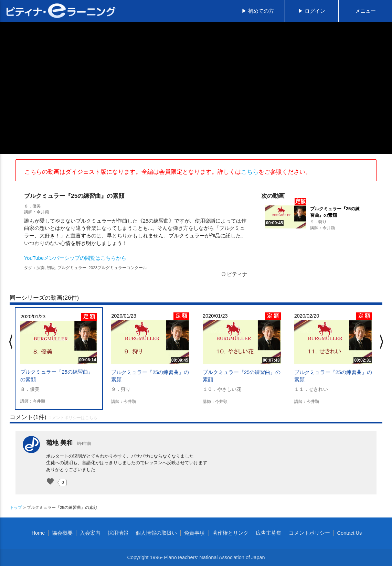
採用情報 (118, 533)
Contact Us (350, 533)
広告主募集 (269, 533)
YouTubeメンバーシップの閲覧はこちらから (75, 258)
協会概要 (62, 533)
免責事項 (194, 533)
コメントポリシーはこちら (73, 418)
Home (38, 533)
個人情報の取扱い (156, 533)
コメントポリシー (309, 533)
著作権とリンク (230, 533)
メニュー (365, 11)
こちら (250, 172)
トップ (16, 507)
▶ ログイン (312, 11)
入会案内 (90, 533)
